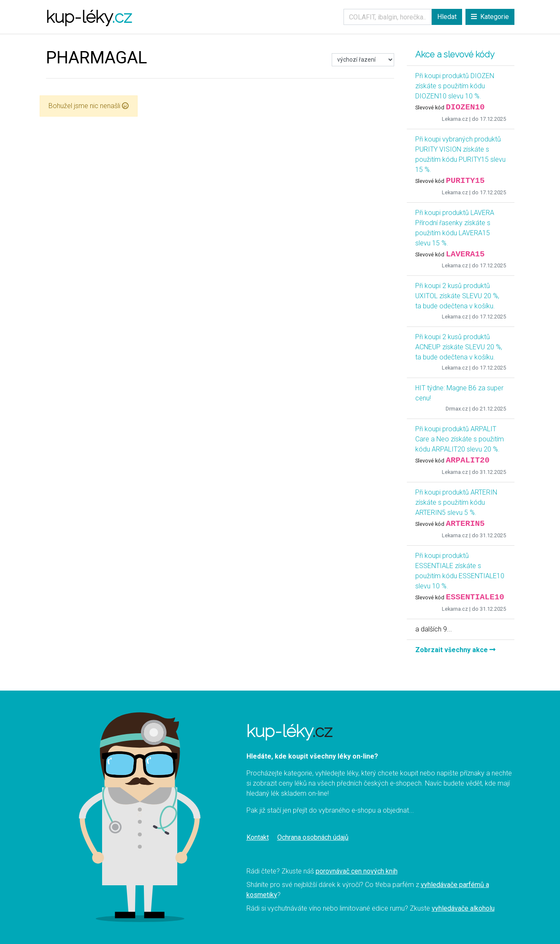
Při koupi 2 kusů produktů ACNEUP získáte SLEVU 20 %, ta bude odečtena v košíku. (459, 347)
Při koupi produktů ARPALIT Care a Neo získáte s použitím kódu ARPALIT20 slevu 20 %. (460, 439)
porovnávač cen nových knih (357, 871)
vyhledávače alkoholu (463, 908)
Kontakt (258, 837)
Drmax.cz (457, 409)
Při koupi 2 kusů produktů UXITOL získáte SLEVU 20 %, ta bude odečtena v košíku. (457, 296)
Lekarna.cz (455, 119)
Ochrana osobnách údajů (313, 837)
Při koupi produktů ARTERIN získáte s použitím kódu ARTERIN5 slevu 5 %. (456, 502)
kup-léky (89, 17)
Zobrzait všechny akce (455, 650)
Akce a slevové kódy (455, 54)
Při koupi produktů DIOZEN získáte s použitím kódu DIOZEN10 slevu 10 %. (455, 86)
